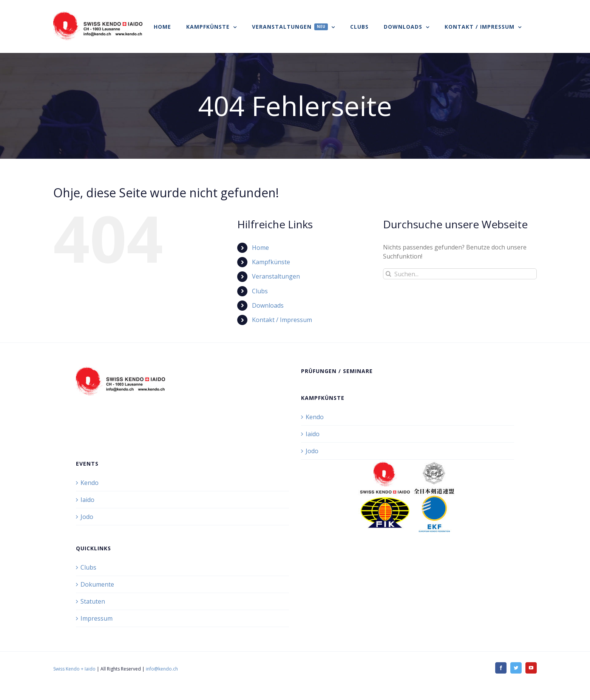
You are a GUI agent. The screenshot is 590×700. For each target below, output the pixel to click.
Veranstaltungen (276, 276)
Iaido (313, 434)
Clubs (260, 291)
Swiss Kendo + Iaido (74, 669)
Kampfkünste (271, 262)
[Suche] (388, 274)
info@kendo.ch (162, 669)
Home (260, 248)
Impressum (97, 618)
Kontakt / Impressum (282, 320)
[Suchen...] (460, 274)
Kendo (315, 417)
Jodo (312, 451)
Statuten (93, 601)
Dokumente (97, 584)
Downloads (268, 305)
